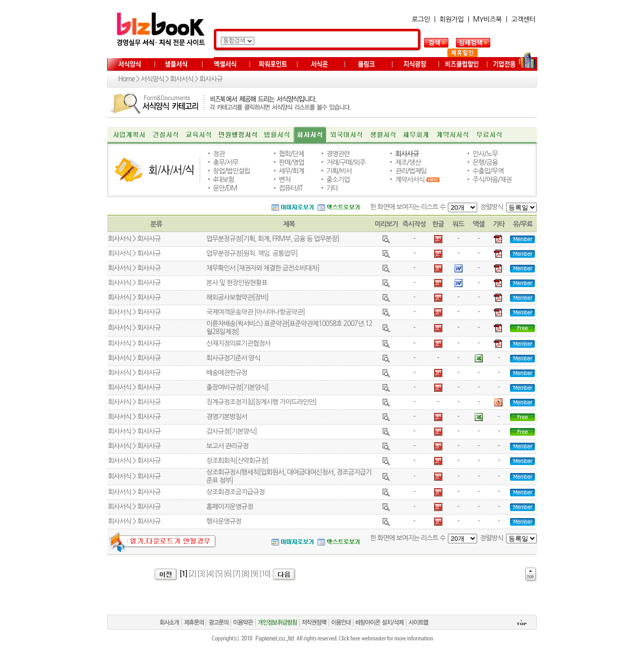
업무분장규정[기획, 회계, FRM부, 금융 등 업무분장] (273, 239)
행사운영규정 (224, 521)
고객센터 (523, 19)
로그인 (421, 19)
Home (127, 79)
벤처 (284, 180)
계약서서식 (410, 180)
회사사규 (211, 79)
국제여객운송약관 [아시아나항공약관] (256, 312)
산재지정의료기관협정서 (238, 343)
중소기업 (338, 180)
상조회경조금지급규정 (235, 492)
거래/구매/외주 (346, 162)
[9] (254, 574)
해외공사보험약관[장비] (237, 297)
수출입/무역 (488, 171)
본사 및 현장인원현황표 (237, 283)
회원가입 (451, 19)
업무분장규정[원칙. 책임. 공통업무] (252, 253)
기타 (332, 188)
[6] (228, 574)
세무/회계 (291, 171)
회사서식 (181, 79)
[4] (210, 574)
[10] (265, 574)
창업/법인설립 (231, 171)
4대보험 (223, 180)
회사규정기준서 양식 (233, 358)
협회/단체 (291, 154)
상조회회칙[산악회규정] (237, 461)
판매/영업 (291, 162)
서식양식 (152, 79)
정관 (219, 154)
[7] (236, 574)
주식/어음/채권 (492, 180)
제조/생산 (408, 162)
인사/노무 (485, 154)
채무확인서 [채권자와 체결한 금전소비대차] (263, 268)
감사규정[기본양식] (232, 431)
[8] (245, 574)
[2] (192, 574)
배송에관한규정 (227, 373)
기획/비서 (339, 171)
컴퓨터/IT (290, 188)
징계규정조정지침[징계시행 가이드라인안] (261, 402)
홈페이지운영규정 (229, 507)
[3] (201, 574)
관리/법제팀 (411, 171)
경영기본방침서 (227, 417)
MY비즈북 (488, 19)
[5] (219, 574)
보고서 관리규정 (227, 446)
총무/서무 (225, 162)
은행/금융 (485, 162)
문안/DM (225, 188)
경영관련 (338, 154)
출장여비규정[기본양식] (237, 387)
